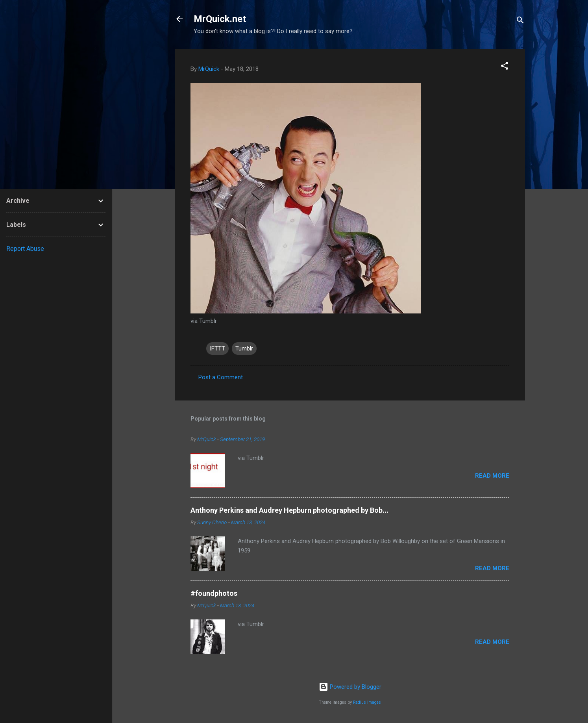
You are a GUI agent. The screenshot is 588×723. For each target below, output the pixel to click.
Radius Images (367, 702)
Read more (492, 476)
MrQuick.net (220, 19)
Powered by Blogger (350, 687)
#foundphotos (214, 593)
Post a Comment (221, 377)
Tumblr (244, 349)
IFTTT (217, 349)
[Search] (520, 21)
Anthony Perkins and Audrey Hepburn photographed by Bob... (289, 510)
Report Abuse (25, 249)
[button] (505, 67)
